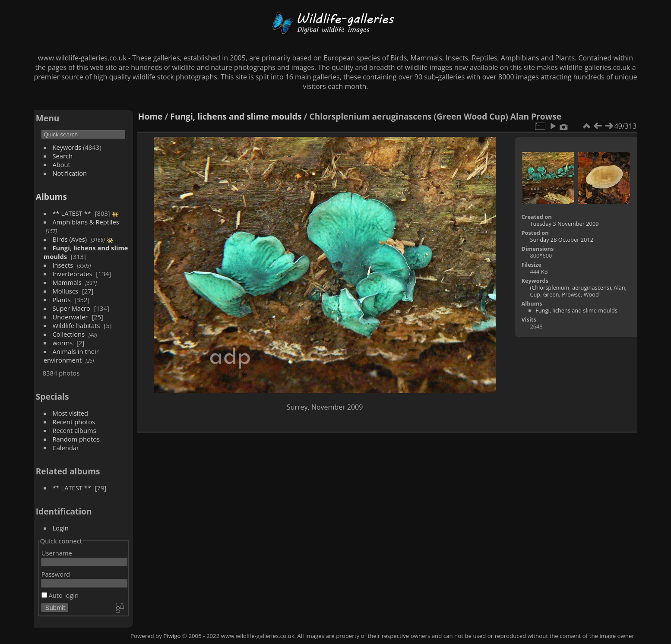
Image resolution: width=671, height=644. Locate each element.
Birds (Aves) (70, 239)
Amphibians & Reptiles (85, 222)
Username (57, 553)
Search (62, 156)
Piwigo (172, 636)
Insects (63, 265)
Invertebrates (72, 274)
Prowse (571, 294)
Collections (68, 334)
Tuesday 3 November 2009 (564, 224)
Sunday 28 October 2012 (562, 240)
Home (150, 116)
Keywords (67, 147)
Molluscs (65, 291)
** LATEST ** (72, 213)
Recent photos (74, 422)
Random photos (76, 439)
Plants (61, 300)
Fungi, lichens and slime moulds (236, 116)
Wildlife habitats (76, 325)
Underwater (70, 317)
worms (62, 343)
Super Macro (71, 308)
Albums (51, 197)
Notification (70, 173)
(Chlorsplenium (549, 287)
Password (56, 574)
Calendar (66, 448)
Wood (591, 294)
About (61, 164)
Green (551, 294)
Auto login (60, 595)
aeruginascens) (592, 287)
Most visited (70, 413)
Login (60, 528)
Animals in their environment (71, 356)
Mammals (67, 282)
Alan (619, 287)
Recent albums (74, 430)
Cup (535, 294)
